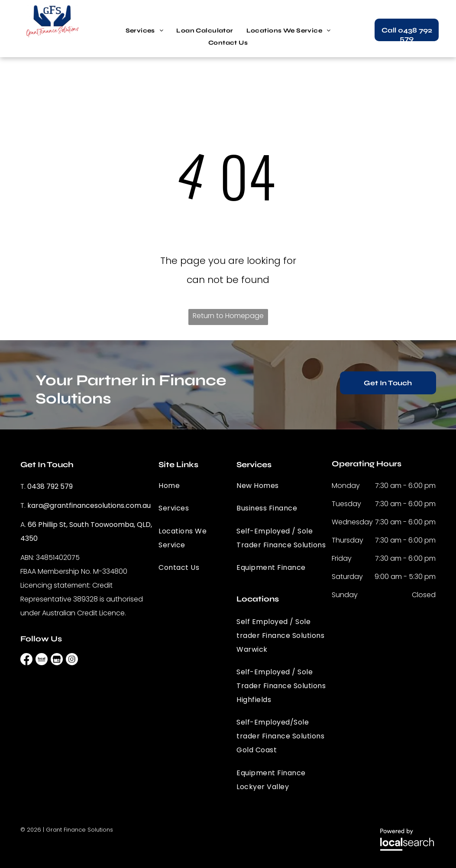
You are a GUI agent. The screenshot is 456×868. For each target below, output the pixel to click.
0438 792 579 (50, 486)
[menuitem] (145, 31)
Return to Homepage (228, 316)
